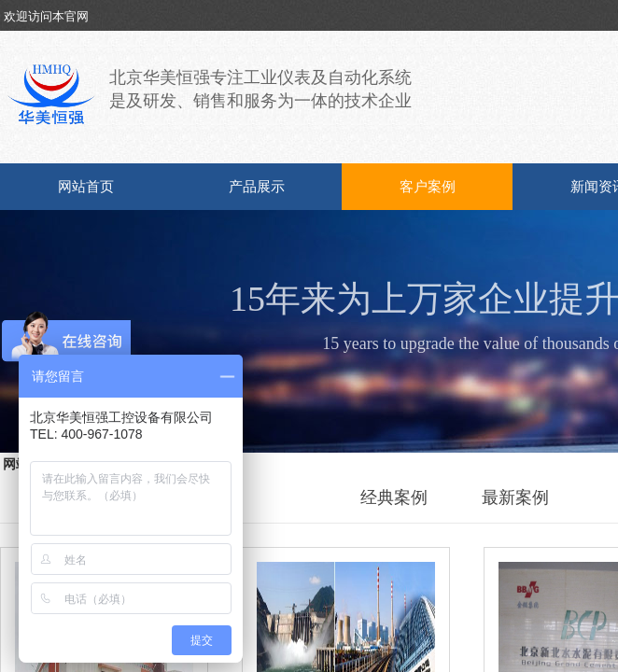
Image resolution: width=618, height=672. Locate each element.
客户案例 (428, 187)
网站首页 (86, 187)
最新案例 (515, 497)
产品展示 (257, 187)
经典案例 (394, 497)
